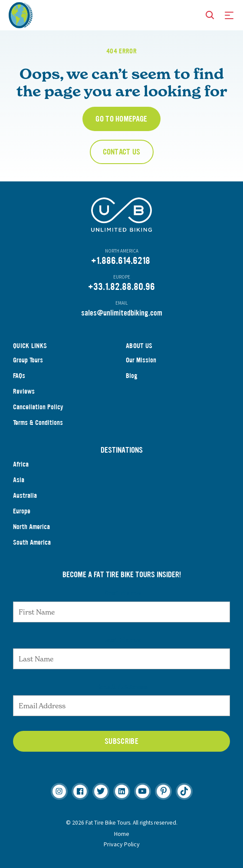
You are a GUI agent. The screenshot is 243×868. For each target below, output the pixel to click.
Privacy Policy (122, 844)
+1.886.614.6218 (121, 261)
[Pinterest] (163, 791)
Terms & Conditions (38, 422)
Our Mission (141, 360)
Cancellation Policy (38, 407)
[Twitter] (101, 791)
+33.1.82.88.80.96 (121, 287)
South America (32, 542)
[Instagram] (59, 791)
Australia (25, 495)
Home (122, 834)
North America (31, 527)
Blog (132, 376)
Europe (22, 511)
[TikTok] (184, 791)
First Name (122, 593)
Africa (21, 464)
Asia (19, 480)
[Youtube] (143, 791)
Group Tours (28, 360)
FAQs (19, 376)
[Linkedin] (122, 791)
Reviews (24, 391)
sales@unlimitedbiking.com (122, 313)
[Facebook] (80, 791)
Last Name (121, 640)
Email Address (121, 687)
